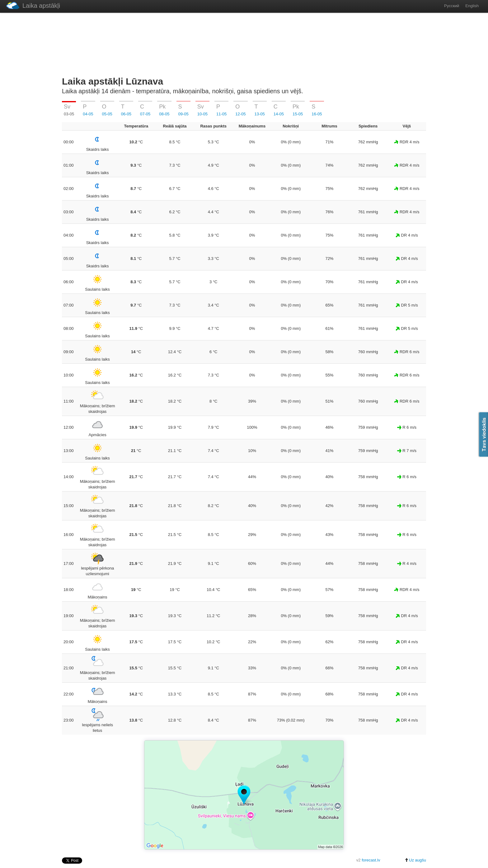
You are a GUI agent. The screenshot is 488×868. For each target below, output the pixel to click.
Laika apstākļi (33, 5)
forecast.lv (371, 860)
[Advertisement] (244, 43)
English (472, 6)
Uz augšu (415, 860)
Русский (452, 6)
